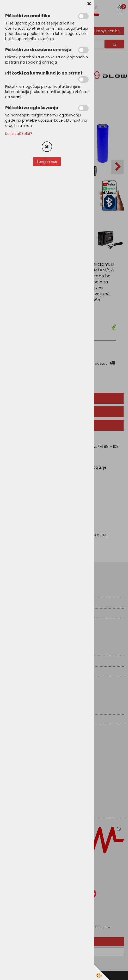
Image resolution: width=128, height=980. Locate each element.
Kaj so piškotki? (19, 134)
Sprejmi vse (47, 162)
